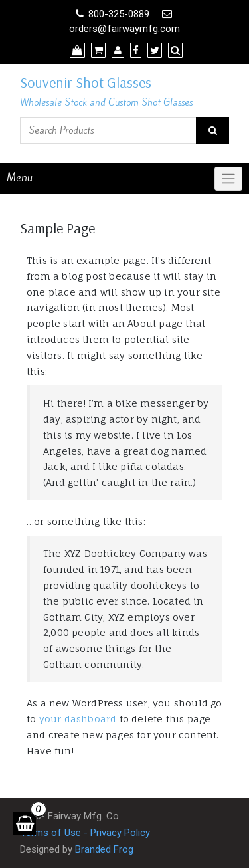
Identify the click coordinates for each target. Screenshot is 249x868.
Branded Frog (104, 849)
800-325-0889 (119, 14)
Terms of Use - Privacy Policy (85, 833)
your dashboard (78, 719)
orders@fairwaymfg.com (124, 29)
